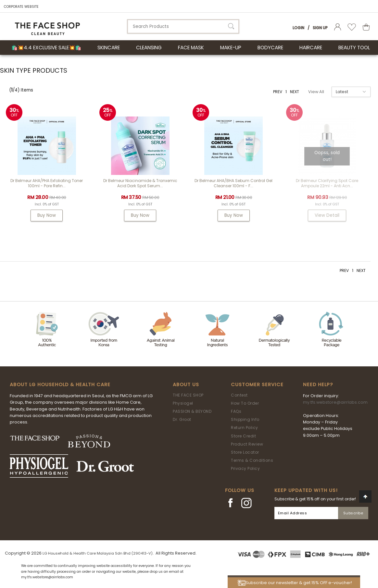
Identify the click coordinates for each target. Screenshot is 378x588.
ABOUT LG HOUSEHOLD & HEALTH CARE (60, 385)
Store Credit (243, 436)
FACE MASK (191, 48)
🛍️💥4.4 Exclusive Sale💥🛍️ (46, 48)
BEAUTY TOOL (354, 48)
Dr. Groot (182, 419)
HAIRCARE (311, 48)
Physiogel (183, 403)
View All (316, 92)
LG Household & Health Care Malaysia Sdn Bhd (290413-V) (98, 553)
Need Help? (318, 385)
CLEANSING (149, 48)
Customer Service (257, 385)
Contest (239, 395)
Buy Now (47, 215)
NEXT (295, 92)
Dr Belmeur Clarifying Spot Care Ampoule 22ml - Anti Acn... (327, 183)
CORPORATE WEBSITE (21, 7)
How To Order (245, 403)
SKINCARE (109, 48)
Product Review (247, 444)
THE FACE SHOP (188, 395)
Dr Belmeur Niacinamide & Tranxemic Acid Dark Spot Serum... (140, 183)
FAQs (236, 411)
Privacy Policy (245, 468)
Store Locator (245, 452)
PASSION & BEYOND (192, 411)
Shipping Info (245, 419)
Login (298, 28)
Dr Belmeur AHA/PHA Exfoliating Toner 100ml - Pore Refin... (47, 183)
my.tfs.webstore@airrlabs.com (335, 402)
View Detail (327, 215)
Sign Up (320, 28)
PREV (278, 92)
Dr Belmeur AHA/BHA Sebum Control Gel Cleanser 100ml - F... (233, 183)
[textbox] (183, 26)
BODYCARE (270, 48)
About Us (186, 385)
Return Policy (245, 428)
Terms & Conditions (252, 460)
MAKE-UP (231, 48)
